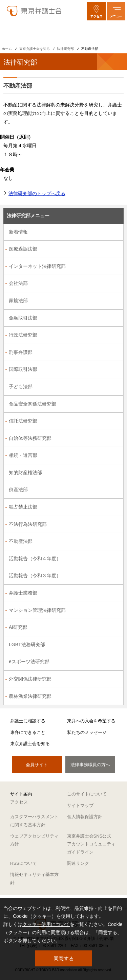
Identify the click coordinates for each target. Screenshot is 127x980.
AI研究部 (18, 627)
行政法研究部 (23, 335)
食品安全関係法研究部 (33, 404)
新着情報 (18, 232)
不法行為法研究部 (28, 524)
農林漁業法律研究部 (30, 696)
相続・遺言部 (23, 455)
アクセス (19, 802)
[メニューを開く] (116, 11)
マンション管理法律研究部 (37, 610)
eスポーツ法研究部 (29, 661)
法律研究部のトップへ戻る (37, 193)
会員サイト (37, 765)
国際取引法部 (23, 369)
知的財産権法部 (25, 472)
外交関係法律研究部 (30, 679)
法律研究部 (65, 49)
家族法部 (18, 300)
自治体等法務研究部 (30, 438)
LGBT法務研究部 (27, 644)
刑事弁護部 (21, 352)
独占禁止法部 (23, 507)
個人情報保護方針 (85, 817)
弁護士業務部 (23, 593)
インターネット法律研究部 (37, 266)
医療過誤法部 (23, 249)
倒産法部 (18, 489)
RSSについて (24, 863)
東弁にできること (28, 732)
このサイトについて (87, 794)
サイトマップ (80, 805)
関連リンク (78, 863)
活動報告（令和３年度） (35, 575)
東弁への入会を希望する (91, 721)
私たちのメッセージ (87, 732)
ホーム (7, 49)
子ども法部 (21, 386)
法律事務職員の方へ (90, 765)
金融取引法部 (23, 318)
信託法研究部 (23, 421)
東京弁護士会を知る (35, 49)
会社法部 (18, 283)
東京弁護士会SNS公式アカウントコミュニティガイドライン (91, 844)
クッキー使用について (46, 924)
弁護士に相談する (28, 721)
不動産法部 (21, 541)
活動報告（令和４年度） (35, 558)
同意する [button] (64, 958)
